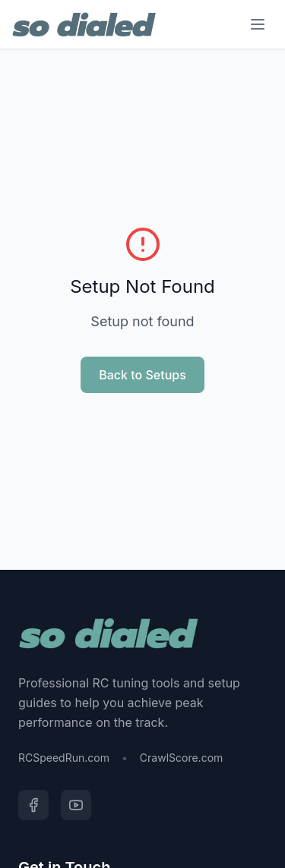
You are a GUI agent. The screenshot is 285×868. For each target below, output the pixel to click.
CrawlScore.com (181, 758)
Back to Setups (142, 375)
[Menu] (258, 24)
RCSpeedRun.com (64, 758)
